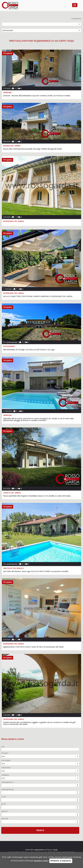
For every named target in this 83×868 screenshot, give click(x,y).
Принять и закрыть (61, 861)
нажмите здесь (41, 861)
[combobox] (40, 24)
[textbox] (40, 749)
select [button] (79, 24)
